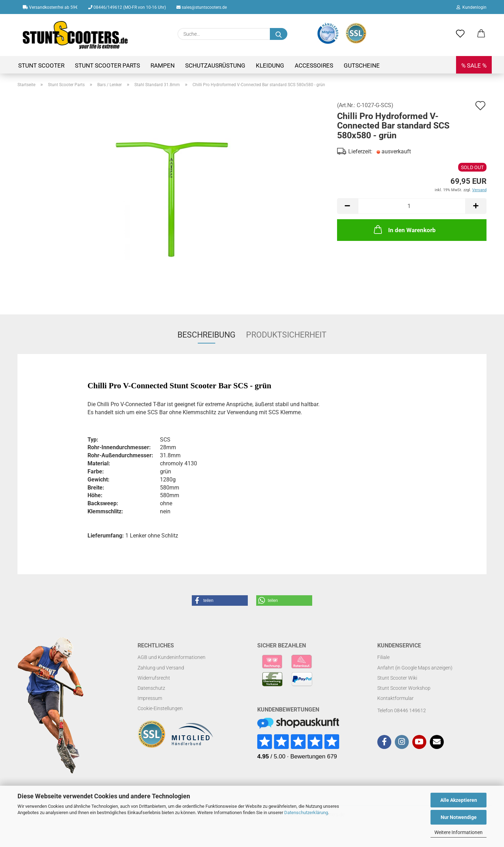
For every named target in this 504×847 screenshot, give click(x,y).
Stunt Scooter (41, 65)
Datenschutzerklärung (306, 813)
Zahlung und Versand (161, 668)
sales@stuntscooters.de (202, 7)
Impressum (150, 698)
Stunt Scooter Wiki (397, 678)
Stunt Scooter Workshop (404, 688)
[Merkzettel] (460, 34)
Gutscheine (362, 65)
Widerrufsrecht (154, 678)
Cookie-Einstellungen (160, 708)
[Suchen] (279, 34)
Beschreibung (206, 335)
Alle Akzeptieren (459, 800)
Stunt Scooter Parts (107, 65)
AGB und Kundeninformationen (171, 657)
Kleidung (270, 65)
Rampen (163, 65)
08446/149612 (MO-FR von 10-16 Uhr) (127, 7)
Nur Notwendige (459, 817)
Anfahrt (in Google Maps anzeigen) (415, 668)
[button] (481, 34)
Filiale (383, 657)
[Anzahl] (412, 206)
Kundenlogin (471, 7)
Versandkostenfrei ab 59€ (50, 7)
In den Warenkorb (404, 229)
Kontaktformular (395, 698)
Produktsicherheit (286, 335)
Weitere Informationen (458, 832)
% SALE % (474, 65)
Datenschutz (151, 688)
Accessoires (314, 65)
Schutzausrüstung (215, 65)
